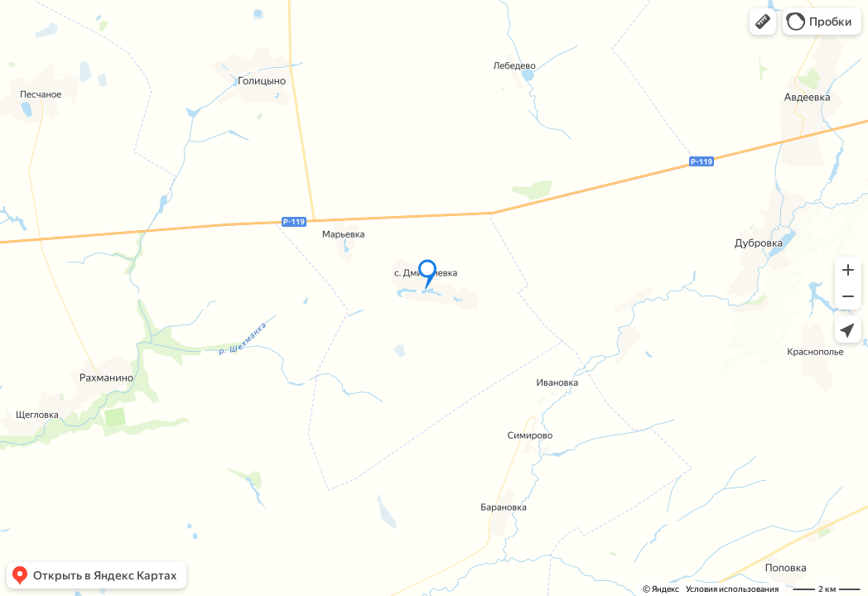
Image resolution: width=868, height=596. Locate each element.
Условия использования (732, 589)
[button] (763, 22)
